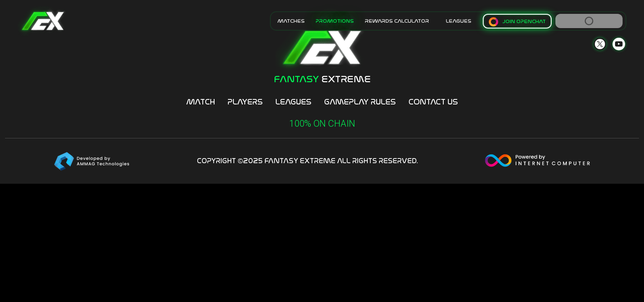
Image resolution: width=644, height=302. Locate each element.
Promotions (335, 21)
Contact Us (433, 102)
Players (245, 102)
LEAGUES (459, 21)
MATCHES (291, 21)
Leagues (293, 102)
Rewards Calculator (397, 21)
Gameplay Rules (360, 102)
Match (200, 102)
